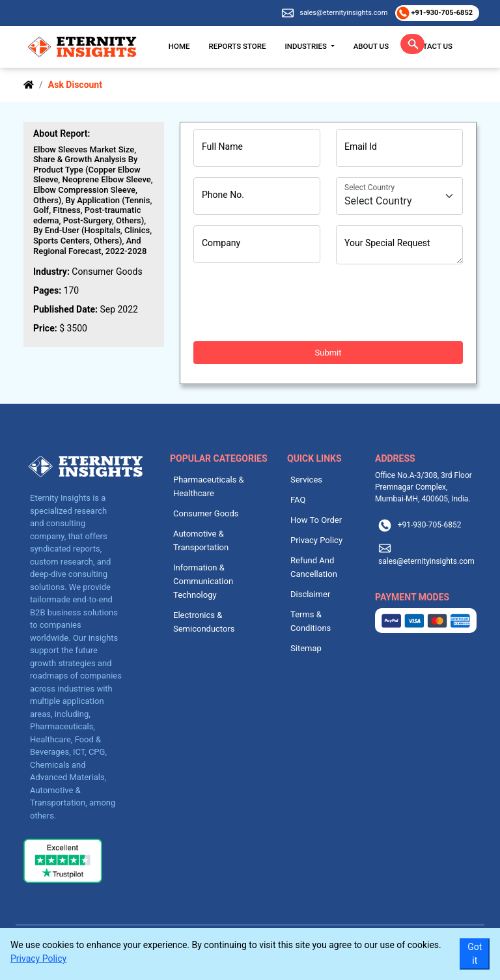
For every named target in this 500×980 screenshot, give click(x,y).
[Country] (399, 196)
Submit (328, 353)
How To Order (316, 520)
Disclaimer (310, 594)
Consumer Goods (206, 513)
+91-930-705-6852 (441, 13)
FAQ (298, 500)
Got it (475, 954)
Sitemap (306, 648)
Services (306, 480)
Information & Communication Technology (203, 581)
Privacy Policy (316, 540)
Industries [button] (307, 46)
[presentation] (292, 303)
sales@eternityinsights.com (343, 13)
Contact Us (430, 46)
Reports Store (237, 46)
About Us (371, 46)
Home (179, 46)
